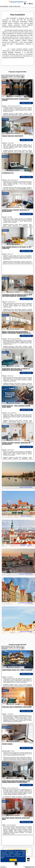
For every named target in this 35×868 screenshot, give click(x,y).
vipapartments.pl (17, 2)
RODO (2, 858)
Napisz (33, 867)
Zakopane (5, 653)
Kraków (4, 801)
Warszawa (5, 82)
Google (23, 851)
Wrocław (4, 764)
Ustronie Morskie (7, 727)
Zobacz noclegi (26, 103)
